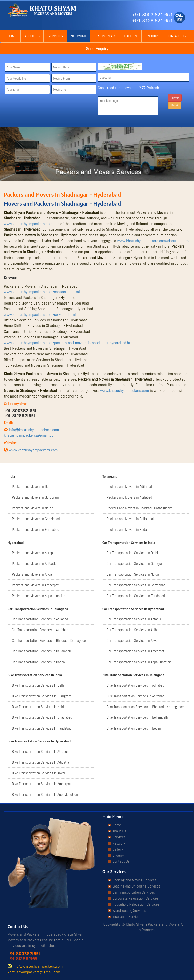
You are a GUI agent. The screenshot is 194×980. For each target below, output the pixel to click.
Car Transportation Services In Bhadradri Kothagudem (50, 640)
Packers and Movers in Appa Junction (39, 596)
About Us (32, 36)
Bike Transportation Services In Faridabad (42, 728)
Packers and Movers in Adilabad (129, 487)
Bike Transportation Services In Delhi (38, 685)
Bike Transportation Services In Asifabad (136, 696)
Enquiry (152, 36)
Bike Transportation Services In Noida (39, 707)
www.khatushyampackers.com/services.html (40, 314)
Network (78, 36)
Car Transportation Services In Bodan (38, 662)
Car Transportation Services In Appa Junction (139, 662)
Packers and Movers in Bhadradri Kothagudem (139, 508)
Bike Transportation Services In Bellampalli (137, 717)
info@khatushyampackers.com (34, 430)
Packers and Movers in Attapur (34, 553)
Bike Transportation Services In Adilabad (135, 685)
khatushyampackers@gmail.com (30, 435)
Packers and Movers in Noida (32, 508)
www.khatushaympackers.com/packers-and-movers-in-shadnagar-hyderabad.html (69, 343)
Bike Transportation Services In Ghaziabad (42, 717)
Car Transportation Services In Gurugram (136, 563)
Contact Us (176, 36)
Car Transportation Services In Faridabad (136, 596)
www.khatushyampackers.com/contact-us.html (42, 292)
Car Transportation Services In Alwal (132, 640)
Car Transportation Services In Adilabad (40, 619)
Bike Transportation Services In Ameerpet (42, 784)
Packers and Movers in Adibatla (34, 563)
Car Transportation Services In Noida (133, 574)
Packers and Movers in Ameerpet (35, 585)
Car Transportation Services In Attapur (134, 619)
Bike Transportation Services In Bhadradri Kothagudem (146, 707)
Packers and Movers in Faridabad (35, 530)
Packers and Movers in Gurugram (35, 497)
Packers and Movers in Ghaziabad (36, 519)
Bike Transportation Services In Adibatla (40, 762)
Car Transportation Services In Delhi (132, 553)
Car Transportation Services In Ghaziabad (136, 585)
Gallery (131, 36)
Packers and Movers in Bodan (128, 530)
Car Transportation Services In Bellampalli (42, 651)
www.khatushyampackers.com (28, 224)
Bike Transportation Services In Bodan (134, 728)
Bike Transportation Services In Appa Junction (45, 794)
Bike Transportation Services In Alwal (39, 773)
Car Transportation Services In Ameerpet (136, 651)
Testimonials (105, 36)
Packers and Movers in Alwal (32, 574)
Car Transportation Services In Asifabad (40, 630)
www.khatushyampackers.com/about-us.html (154, 241)
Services (55, 36)
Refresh (150, 88)
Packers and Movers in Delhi (32, 487)
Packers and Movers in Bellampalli (131, 519)
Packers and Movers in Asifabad (129, 497)
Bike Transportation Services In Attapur (40, 751)
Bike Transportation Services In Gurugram (42, 696)
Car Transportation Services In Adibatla (135, 630)
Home (12, 36)
